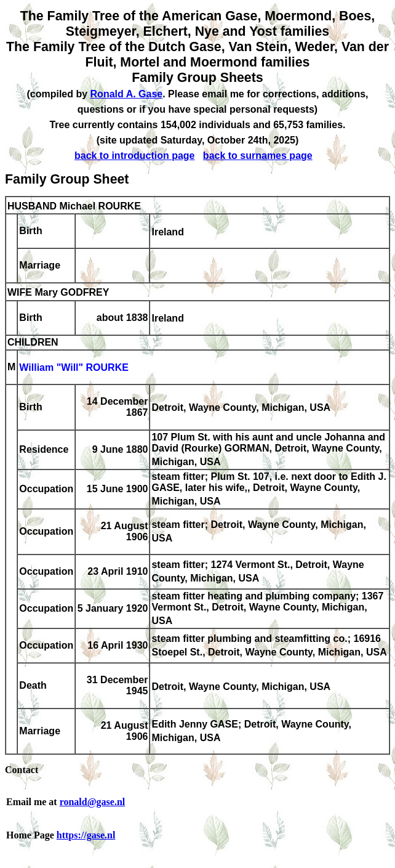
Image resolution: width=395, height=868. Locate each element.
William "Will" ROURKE (74, 368)
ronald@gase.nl (93, 802)
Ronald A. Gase (127, 94)
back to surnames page (258, 156)
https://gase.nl (86, 835)
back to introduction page (135, 156)
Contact (22, 770)
